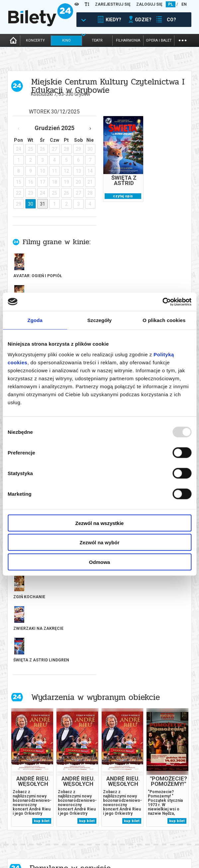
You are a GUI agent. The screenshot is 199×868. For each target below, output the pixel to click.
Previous (95, 761)
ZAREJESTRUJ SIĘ (113, 4)
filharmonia (128, 40)
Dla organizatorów (119, 835)
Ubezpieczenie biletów (75, 864)
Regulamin (156, 831)
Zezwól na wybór (99, 542)
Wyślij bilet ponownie (76, 841)
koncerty (35, 40)
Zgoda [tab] (35, 320)
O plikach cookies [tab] (164, 320)
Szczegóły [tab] (99, 320)
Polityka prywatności (168, 848)
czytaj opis (123, 196)
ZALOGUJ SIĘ (149, 4)
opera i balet (159, 40)
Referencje (111, 847)
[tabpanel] (39, 694)
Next (105, 761)
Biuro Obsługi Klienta (75, 835)
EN (184, 4)
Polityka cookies (162, 842)
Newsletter (65, 847)
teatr (97, 40)
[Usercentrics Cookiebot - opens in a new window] (162, 302)
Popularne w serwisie (70, 627)
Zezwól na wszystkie (100, 523)
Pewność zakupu (162, 837)
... (183, 40)
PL (171, 4)
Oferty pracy (159, 854)
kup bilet (42, 580)
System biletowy (116, 841)
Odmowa (99, 562)
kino (66, 40)
